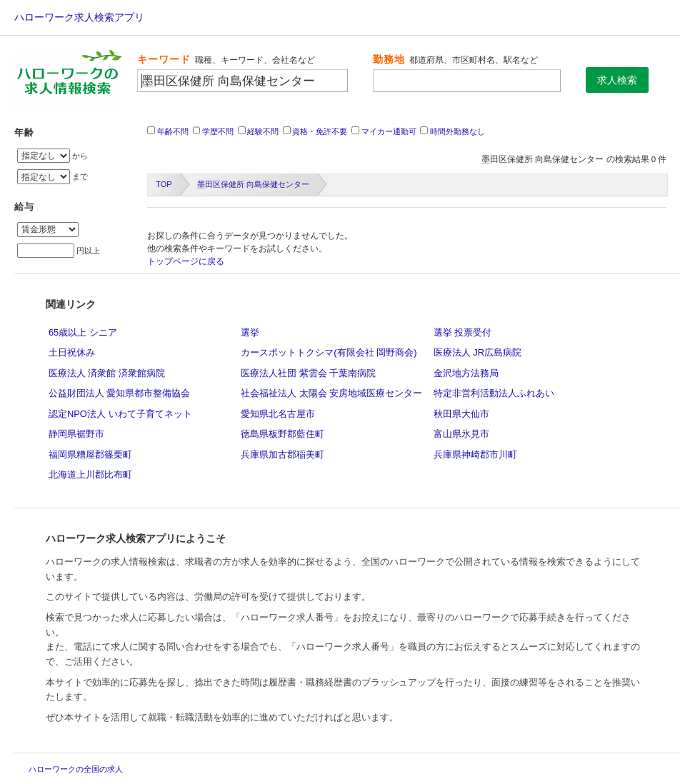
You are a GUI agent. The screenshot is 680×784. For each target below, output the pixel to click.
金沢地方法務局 (466, 373)
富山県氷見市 (461, 434)
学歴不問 (218, 131)
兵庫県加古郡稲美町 (282, 454)
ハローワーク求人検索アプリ (79, 17)
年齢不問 (173, 131)
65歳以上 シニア (83, 332)
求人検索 (617, 80)
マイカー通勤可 (389, 131)
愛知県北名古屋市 (278, 414)
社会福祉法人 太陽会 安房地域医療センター (331, 393)
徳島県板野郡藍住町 (282, 434)
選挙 (250, 332)
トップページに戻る (186, 261)
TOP (164, 184)
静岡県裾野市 (76, 434)
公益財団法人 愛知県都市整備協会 (120, 393)
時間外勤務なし (457, 131)
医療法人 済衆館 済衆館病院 (107, 373)
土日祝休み (72, 352)
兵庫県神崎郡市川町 (475, 454)
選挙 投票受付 (463, 332)
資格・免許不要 (320, 131)
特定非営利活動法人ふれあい (494, 393)
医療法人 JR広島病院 (477, 352)
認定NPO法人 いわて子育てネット (120, 414)
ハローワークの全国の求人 (76, 769)
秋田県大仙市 (461, 414)
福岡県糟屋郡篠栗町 (90, 454)
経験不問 (263, 131)
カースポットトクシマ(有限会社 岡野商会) (329, 352)
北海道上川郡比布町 (90, 474)
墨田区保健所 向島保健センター (253, 184)
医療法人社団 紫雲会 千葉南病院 (308, 373)
